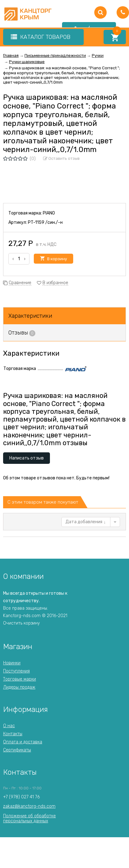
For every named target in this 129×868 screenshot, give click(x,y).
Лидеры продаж (19, 687)
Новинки (12, 663)
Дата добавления (86, 522)
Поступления (16, 671)
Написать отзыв (27, 458)
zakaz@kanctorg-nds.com (29, 806)
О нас (9, 726)
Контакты (13, 734)
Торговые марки (20, 679)
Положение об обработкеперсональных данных (29, 818)
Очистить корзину (21, 623)
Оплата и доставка (23, 742)
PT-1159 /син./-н (45, 222)
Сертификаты (17, 750)
